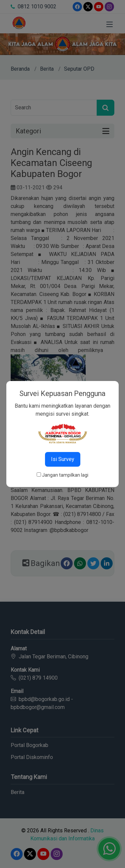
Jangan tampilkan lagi (65, 475)
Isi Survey (63, 459)
